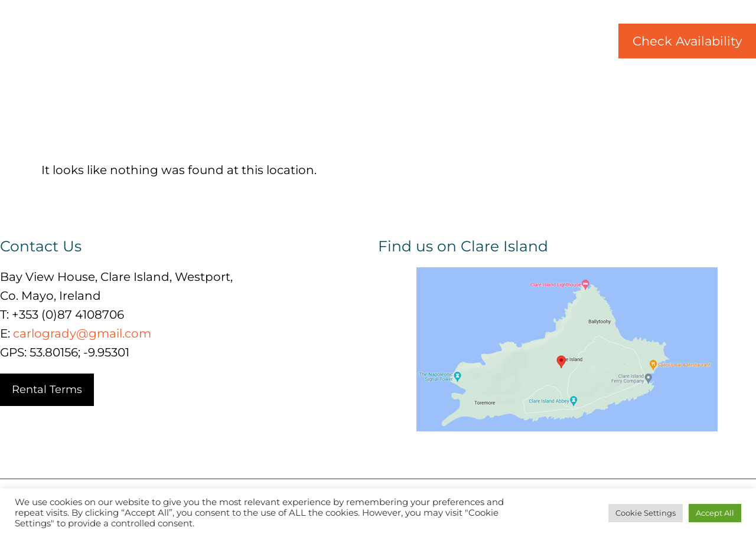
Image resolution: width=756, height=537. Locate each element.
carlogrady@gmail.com (82, 333)
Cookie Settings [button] (646, 513)
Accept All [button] (715, 513)
